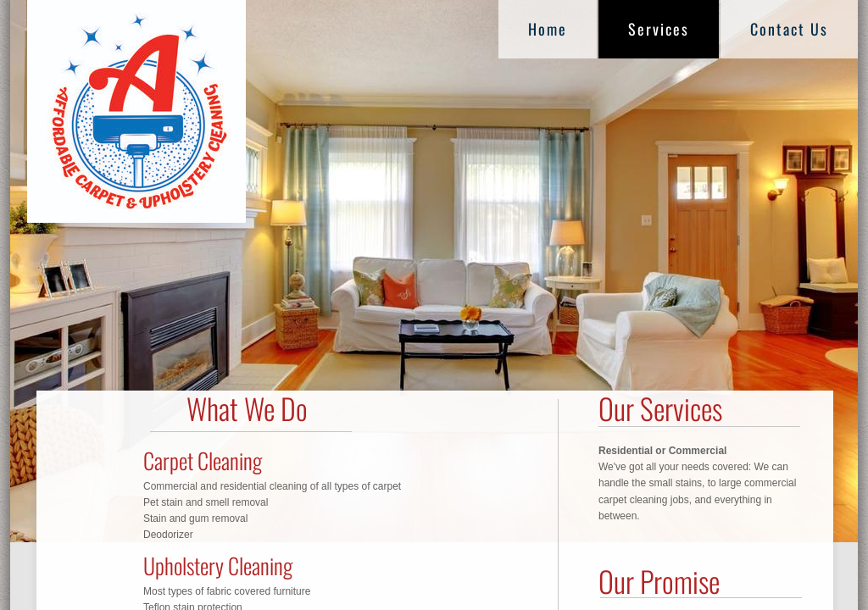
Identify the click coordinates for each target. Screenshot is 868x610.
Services (659, 29)
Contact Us (789, 29)
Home (548, 29)
